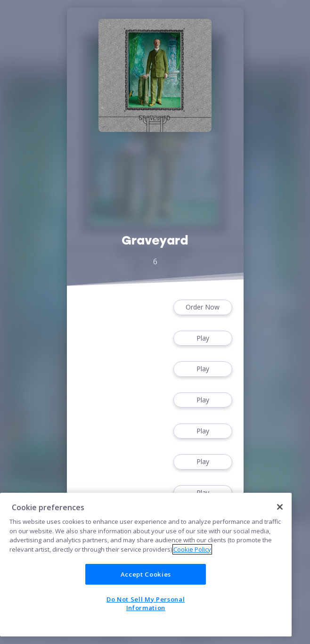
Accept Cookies (146, 574)
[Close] (280, 507)
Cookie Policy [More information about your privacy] (192, 549)
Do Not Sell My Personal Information (146, 603)
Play (203, 338)
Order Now (203, 307)
